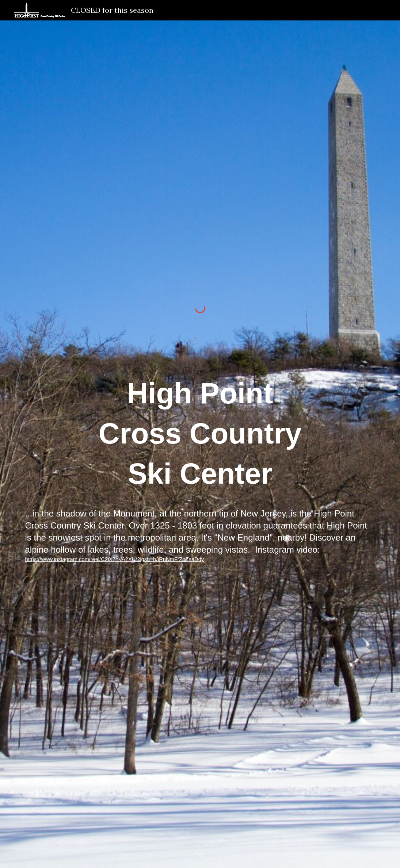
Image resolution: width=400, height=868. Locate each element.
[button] (200, 855)
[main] (200, 465)
